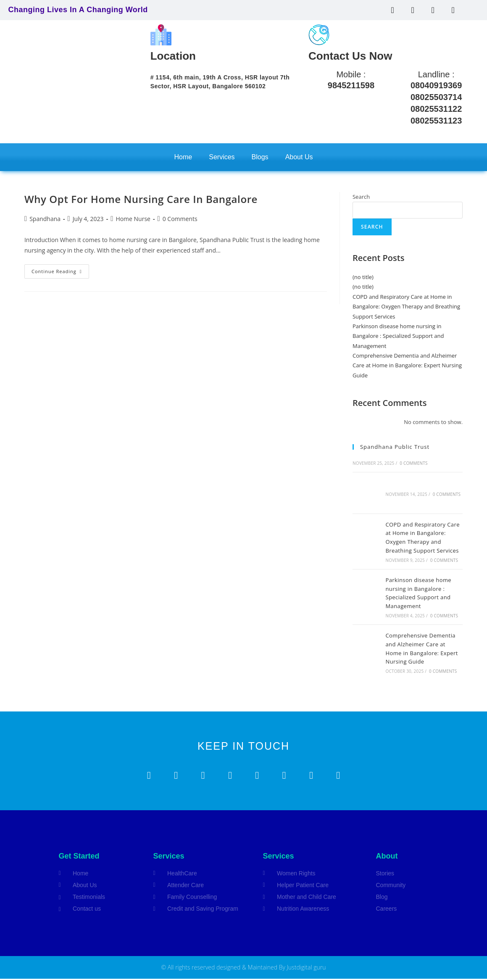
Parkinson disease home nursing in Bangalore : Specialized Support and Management (398, 336)
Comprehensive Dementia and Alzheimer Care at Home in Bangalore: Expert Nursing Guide (407, 365)
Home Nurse (133, 219)
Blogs (260, 157)
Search (361, 197)
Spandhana (45, 219)
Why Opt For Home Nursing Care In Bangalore (141, 199)
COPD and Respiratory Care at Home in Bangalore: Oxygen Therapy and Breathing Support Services (406, 307)
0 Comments (180, 219)
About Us (299, 157)
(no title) (363, 277)
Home (183, 157)
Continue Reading (60, 269)
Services (222, 157)
